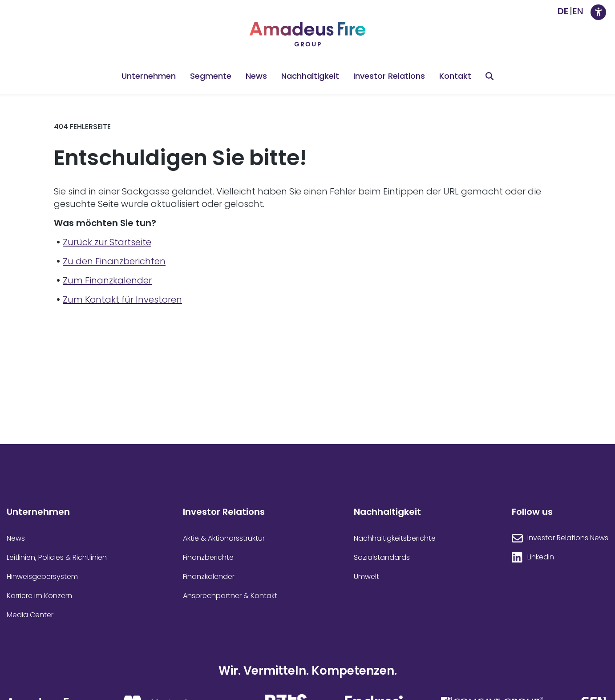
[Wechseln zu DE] (563, 11)
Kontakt (455, 76)
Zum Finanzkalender (107, 280)
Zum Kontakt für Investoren (122, 299)
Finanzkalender (209, 577)
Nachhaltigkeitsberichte (395, 538)
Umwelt (366, 577)
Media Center (30, 615)
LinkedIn (541, 557)
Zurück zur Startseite (107, 242)
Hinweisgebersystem (42, 577)
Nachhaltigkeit (310, 76)
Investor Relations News (568, 538)
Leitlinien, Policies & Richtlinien (57, 558)
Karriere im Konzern (39, 596)
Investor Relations (389, 76)
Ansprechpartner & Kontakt (230, 596)
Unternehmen (149, 76)
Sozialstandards (382, 558)
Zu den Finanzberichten (114, 261)
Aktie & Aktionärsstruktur (224, 538)
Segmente (211, 76)
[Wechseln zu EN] (578, 11)
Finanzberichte (208, 558)
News (256, 76)
